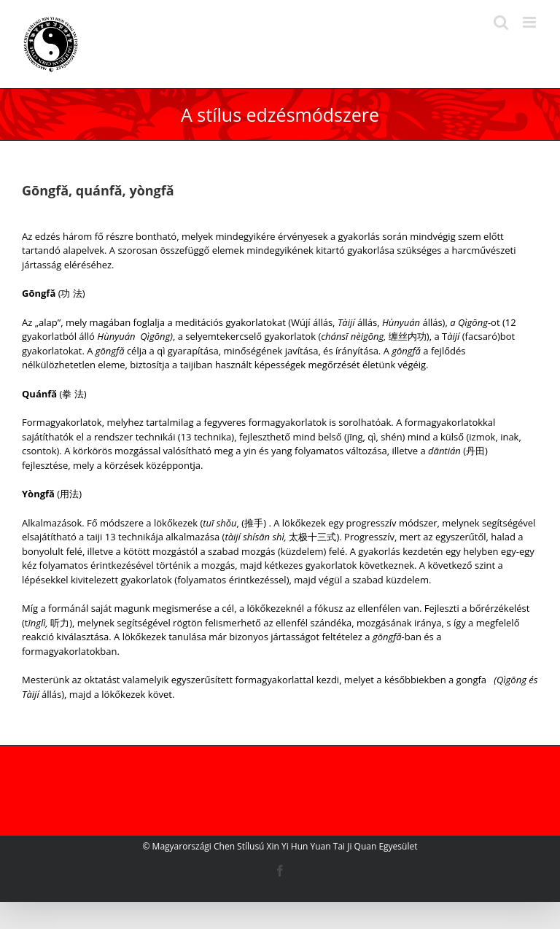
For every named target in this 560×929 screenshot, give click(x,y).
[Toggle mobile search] (501, 22)
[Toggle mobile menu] (530, 22)
